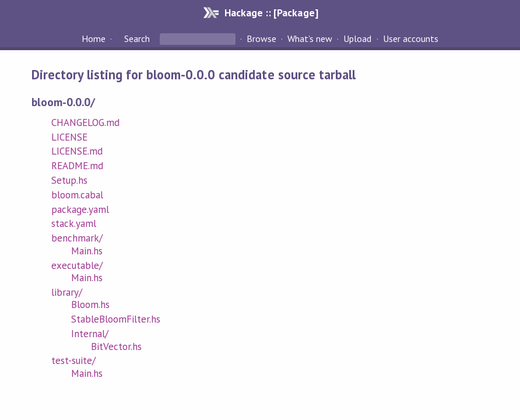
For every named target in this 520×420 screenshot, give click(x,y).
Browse (261, 38)
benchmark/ (77, 238)
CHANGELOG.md (85, 123)
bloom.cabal (77, 195)
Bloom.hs (90, 304)
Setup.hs (69, 180)
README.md (77, 166)
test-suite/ (73, 360)
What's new (310, 38)
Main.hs (87, 251)
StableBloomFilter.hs (116, 319)
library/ (67, 292)
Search (137, 38)
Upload (357, 38)
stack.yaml (74, 223)
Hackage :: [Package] (271, 13)
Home (94, 38)
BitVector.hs (116, 346)
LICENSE (69, 137)
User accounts (411, 38)
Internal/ (90, 334)
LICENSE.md (77, 151)
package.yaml (80, 209)
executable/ (77, 265)
